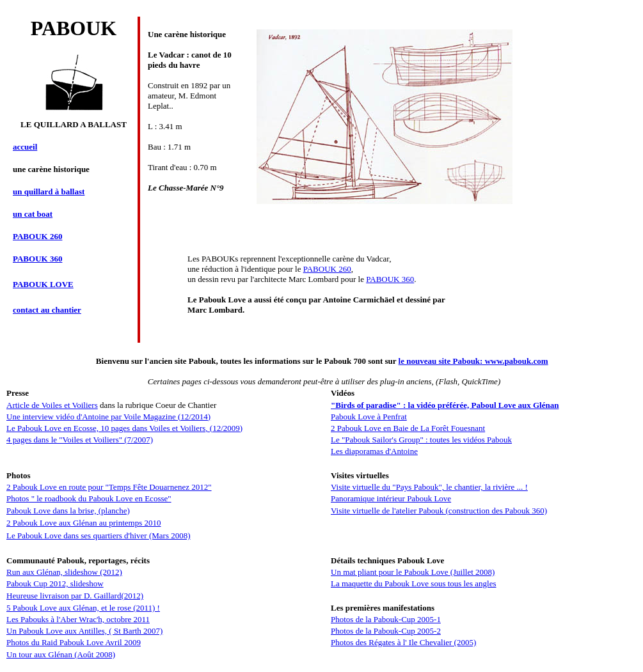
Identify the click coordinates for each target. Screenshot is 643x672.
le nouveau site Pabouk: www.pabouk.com (473, 361)
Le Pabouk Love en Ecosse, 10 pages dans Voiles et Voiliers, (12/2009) (124, 428)
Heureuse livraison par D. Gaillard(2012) (75, 596)
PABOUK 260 (327, 269)
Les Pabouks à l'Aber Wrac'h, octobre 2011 (78, 619)
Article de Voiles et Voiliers (52, 405)
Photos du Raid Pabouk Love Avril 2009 (74, 642)
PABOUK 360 (390, 279)
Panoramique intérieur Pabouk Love (391, 498)
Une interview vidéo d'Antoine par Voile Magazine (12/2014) (108, 417)
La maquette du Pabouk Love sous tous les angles (414, 583)
